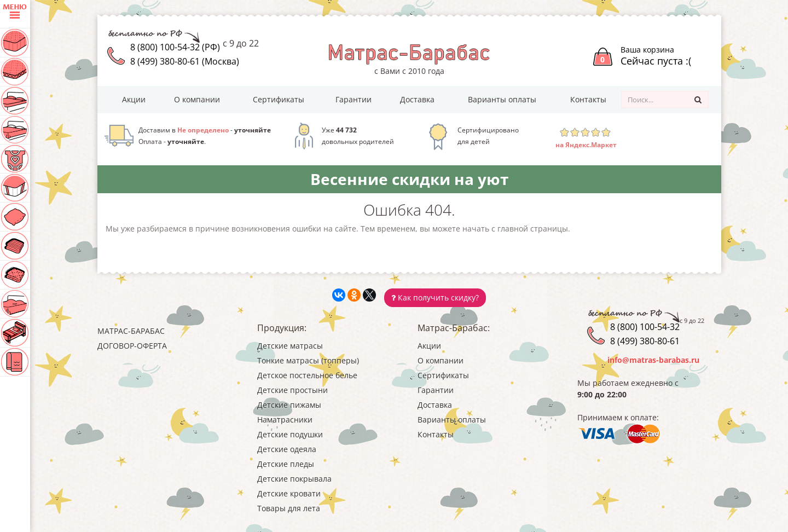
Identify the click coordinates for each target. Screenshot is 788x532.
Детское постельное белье (307, 375)
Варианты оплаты (502, 99)
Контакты (588, 99)
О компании (197, 99)
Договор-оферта (132, 346)
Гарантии (354, 99)
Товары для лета (289, 508)
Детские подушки (290, 434)
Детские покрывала (294, 479)
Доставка (417, 99)
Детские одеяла (287, 449)
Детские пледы (286, 464)
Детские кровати (289, 493)
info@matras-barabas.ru (653, 360)
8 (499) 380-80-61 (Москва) (185, 61)
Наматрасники (285, 420)
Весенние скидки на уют (409, 179)
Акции (134, 99)
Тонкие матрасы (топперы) (308, 360)
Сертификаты (279, 99)
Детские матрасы (290, 346)
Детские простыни (292, 390)
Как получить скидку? (435, 297)
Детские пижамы (289, 405)
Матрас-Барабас (131, 331)
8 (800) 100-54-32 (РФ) (175, 47)
